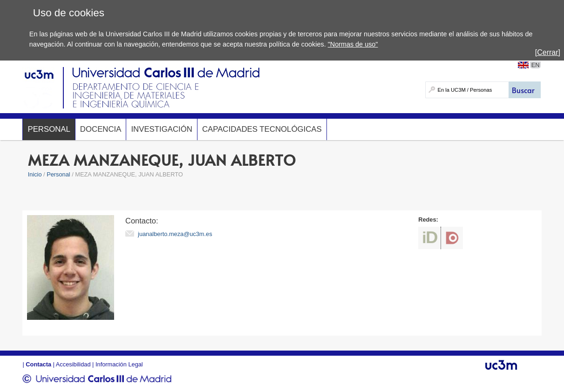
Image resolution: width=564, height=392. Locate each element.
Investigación (161, 129)
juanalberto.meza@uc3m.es (175, 234)
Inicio (35, 174)
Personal (49, 129)
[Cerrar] (548, 52)
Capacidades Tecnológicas (262, 129)
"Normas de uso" (353, 44)
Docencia (101, 129)
